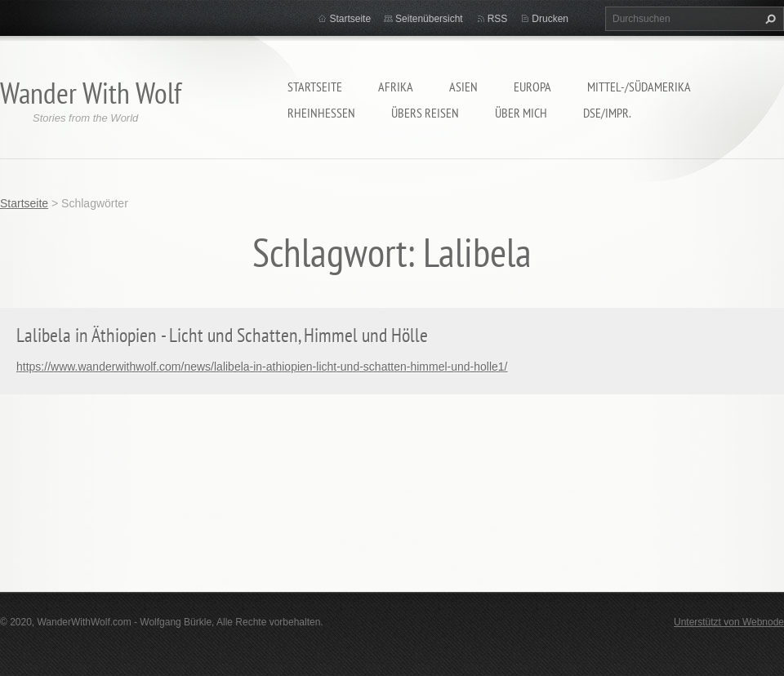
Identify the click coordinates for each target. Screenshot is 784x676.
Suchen (768, 19)
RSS (498, 19)
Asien (463, 87)
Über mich (521, 113)
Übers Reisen (425, 113)
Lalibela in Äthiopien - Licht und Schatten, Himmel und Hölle (222, 335)
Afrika (396, 87)
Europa (532, 87)
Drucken (550, 19)
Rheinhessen (321, 113)
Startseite (315, 87)
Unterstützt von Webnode (729, 622)
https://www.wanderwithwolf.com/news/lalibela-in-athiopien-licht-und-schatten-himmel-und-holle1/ (262, 367)
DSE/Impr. (607, 113)
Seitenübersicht (429, 19)
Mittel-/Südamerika (639, 87)
